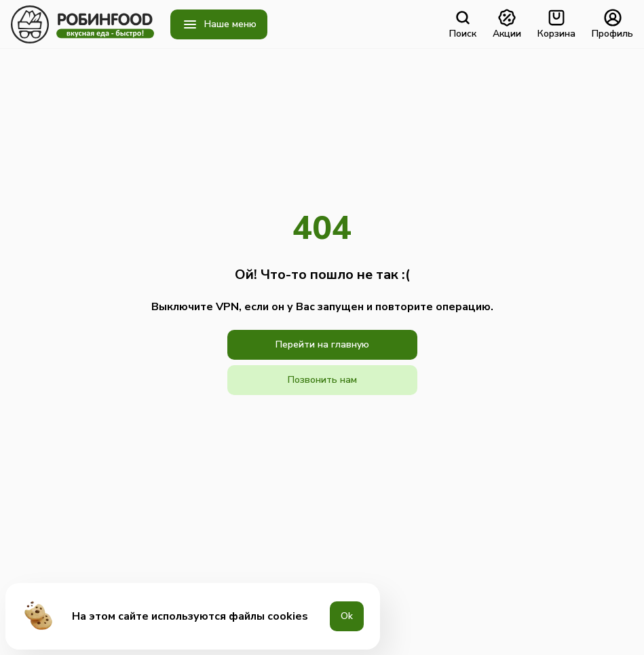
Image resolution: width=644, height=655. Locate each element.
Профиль (612, 24)
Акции (507, 24)
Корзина (556, 24)
